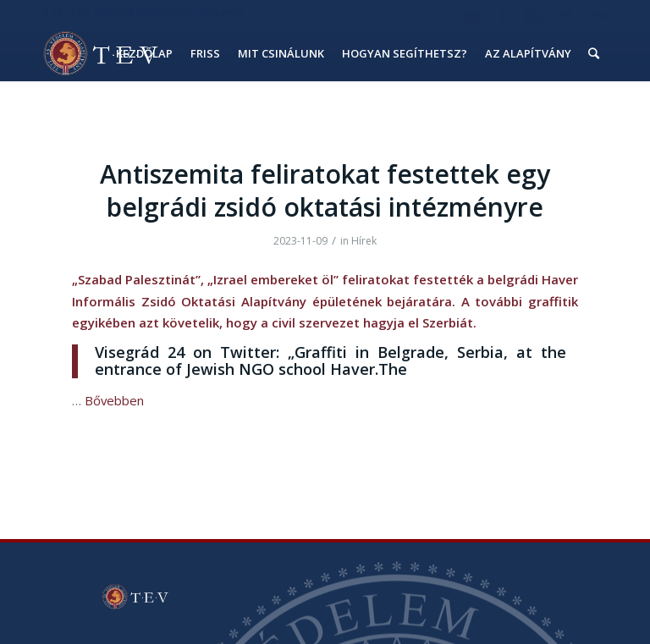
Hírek (364, 241)
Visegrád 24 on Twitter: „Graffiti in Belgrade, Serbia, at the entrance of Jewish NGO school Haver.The (331, 361)
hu (565, 12)
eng (598, 12)
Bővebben (114, 400)
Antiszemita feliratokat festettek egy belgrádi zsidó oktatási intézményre (325, 190)
